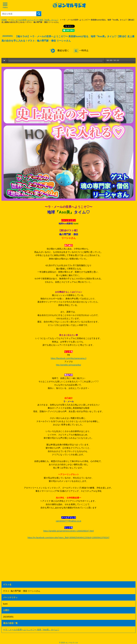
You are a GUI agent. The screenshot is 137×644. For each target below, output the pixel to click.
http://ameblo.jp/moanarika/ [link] (68, 365)
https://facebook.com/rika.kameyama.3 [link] (69, 358)
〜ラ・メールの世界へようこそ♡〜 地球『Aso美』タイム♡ (34, 20)
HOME (4, 20)
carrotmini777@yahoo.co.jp (68, 521)
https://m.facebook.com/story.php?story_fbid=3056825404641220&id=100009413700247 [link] (69, 538)
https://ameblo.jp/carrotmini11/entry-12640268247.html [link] (68, 531)
